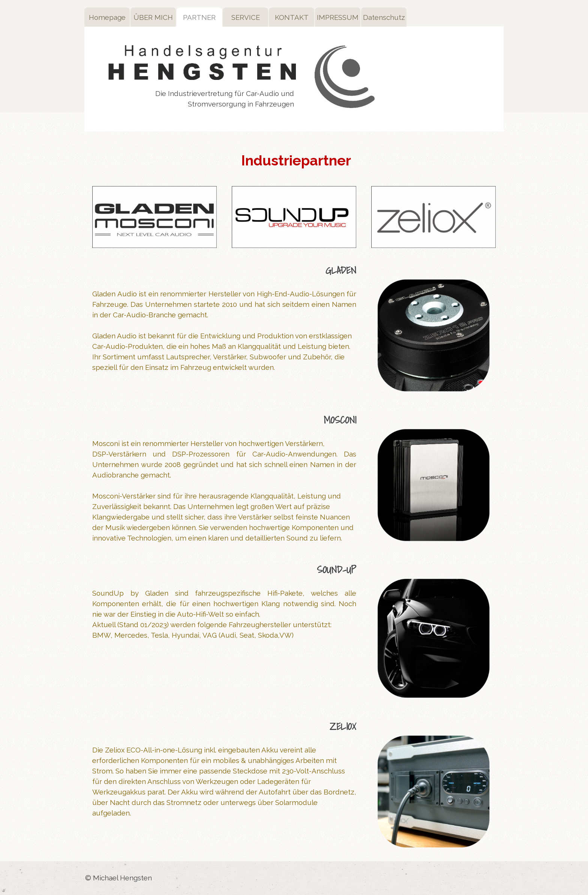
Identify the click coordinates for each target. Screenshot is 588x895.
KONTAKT (292, 17)
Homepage (107, 17)
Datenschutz (384, 17)
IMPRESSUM (338, 17)
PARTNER (199, 17)
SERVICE (246, 17)
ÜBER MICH (153, 17)
